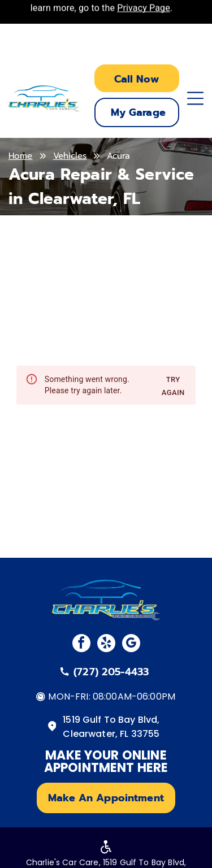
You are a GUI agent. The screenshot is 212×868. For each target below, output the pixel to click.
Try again (173, 387)
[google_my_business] (131, 645)
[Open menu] (195, 98)
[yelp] (106, 645)
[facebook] (81, 645)
